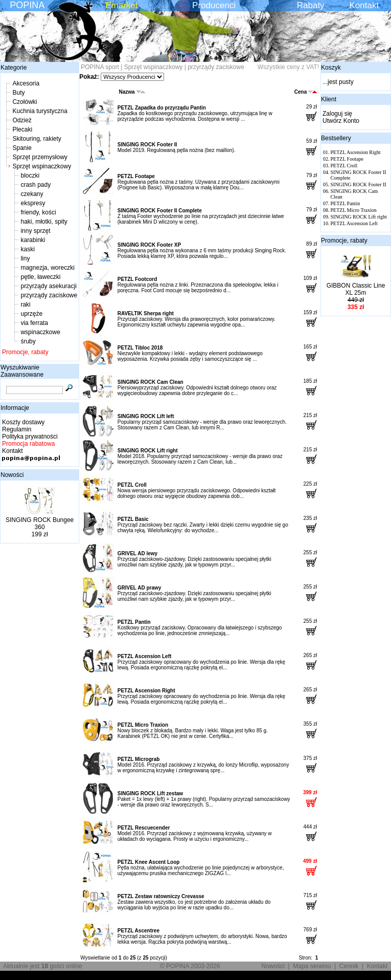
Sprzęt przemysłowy (40, 157)
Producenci (214, 5)
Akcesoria (26, 83)
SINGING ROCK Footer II (147, 145)
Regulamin (17, 429)
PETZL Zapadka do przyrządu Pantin (162, 108)
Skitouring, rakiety (37, 139)
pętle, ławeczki (40, 277)
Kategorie (14, 68)
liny (25, 258)
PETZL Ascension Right (146, 691)
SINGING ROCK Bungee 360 (40, 524)
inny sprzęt (35, 231)
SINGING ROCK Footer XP (149, 245)
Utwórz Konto (341, 121)
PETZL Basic (133, 519)
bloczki (30, 176)
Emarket (121, 5)
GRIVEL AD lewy (137, 553)
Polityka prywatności (30, 437)
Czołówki (25, 102)
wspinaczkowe (40, 332)
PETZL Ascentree (139, 931)
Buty (18, 93)
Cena (306, 92)
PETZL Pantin (134, 622)
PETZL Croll (132, 485)
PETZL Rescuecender (144, 828)
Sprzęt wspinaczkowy (42, 166)
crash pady (36, 185)
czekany (32, 194)
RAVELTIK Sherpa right (146, 313)
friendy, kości (38, 212)
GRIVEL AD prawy (140, 588)
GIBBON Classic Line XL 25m (356, 289)
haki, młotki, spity (44, 222)
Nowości (12, 475)
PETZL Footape (136, 176)
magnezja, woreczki (47, 268)
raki (25, 304)
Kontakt (364, 5)
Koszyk (331, 68)
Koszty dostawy (23, 422)
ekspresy (33, 203)
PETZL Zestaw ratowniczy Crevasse (161, 896)
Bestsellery (336, 138)
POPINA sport (100, 67)
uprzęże (31, 314)
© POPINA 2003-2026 (190, 966)
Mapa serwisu (312, 966)
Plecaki (22, 129)
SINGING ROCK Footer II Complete (160, 211)
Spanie (22, 148)
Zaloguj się (337, 114)
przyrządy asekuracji (48, 286)
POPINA (27, 5)
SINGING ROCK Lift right (148, 451)
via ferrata (34, 323)
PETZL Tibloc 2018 (140, 348)
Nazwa (132, 92)
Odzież (22, 120)
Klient (329, 99)
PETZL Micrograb (139, 759)
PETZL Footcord (137, 279)
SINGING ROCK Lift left (146, 416)
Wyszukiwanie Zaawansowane (22, 371)
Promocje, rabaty (25, 352)
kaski (27, 249)
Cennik (349, 966)
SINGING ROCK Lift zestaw (150, 793)
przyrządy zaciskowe (49, 295)
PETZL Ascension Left (145, 656)
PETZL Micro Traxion (143, 725)
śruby (28, 341)
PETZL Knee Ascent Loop (149, 862)
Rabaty (311, 5)
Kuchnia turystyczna (40, 111)
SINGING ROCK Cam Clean (151, 382)
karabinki (33, 240)
